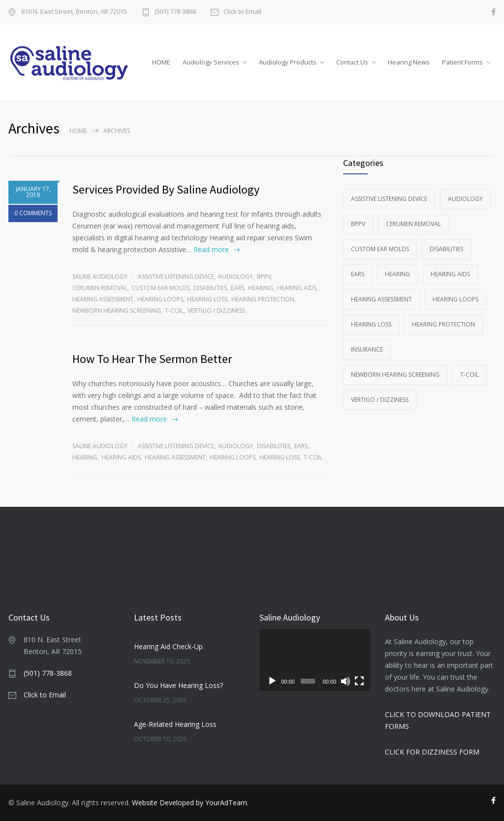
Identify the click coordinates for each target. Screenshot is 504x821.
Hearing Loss (207, 299)
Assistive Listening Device (176, 277)
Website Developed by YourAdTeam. (190, 803)
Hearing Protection (263, 299)
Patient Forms (462, 62)
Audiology (236, 277)
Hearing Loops (160, 299)
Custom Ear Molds (160, 288)
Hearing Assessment (103, 299)
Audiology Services (211, 62)
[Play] (272, 681)
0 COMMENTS (33, 213)
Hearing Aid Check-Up (168, 646)
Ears (237, 288)
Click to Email (242, 12)
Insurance (367, 349)
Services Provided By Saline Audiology (166, 189)
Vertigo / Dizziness (216, 311)
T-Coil (174, 311)
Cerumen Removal (100, 288)
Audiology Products (288, 62)
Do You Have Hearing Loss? (178, 685)
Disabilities (210, 288)
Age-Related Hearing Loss (175, 724)
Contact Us (352, 62)
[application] (315, 660)
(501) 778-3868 (175, 12)
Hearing (261, 288)
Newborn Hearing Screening (117, 311)
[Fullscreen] (359, 681)
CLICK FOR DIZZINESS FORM (432, 752)
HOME (161, 62)
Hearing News (409, 62)
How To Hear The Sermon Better (152, 359)
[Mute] (346, 681)
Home (78, 131)
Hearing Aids (297, 288)
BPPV (264, 277)
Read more (211, 249)
